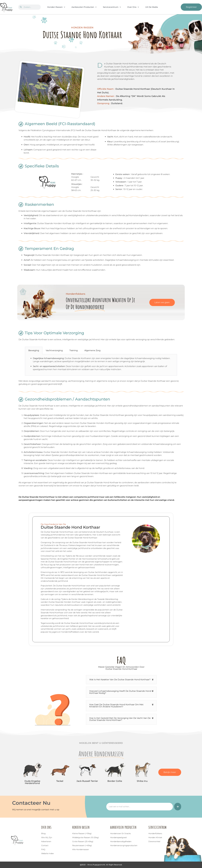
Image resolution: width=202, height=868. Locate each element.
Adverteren (46, 841)
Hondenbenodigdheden (121, 841)
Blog (43, 833)
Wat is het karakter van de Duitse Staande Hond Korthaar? (120, 680)
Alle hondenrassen (81, 849)
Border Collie (115, 781)
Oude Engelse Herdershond (32, 782)
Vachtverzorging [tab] (54, 350)
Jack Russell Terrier (87, 781)
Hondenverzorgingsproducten (124, 845)
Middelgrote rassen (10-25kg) (86, 837)
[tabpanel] (101, 365)
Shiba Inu (142, 781)
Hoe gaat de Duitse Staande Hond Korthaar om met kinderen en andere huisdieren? (116, 706)
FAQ (43, 849)
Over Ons (133, 7)
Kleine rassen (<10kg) (82, 833)
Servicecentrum (112, 7)
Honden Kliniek (155, 837)
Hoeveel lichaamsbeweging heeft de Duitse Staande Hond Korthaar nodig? (120, 692)
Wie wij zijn (47, 837)
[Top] (8, 850)
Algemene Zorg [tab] (92, 350)
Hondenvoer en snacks (120, 833)
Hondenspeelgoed (118, 837)
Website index (47, 853)
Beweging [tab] (34, 350)
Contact (45, 845)
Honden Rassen (56, 7)
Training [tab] (74, 350)
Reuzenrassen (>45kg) (82, 845)
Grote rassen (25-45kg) (83, 841)
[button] (121, 680)
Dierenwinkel (154, 841)
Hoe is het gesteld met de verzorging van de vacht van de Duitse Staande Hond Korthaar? (120, 719)
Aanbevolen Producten (84, 7)
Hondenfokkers (155, 833)
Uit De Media (152, 7)
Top (8, 854)
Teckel (60, 781)
